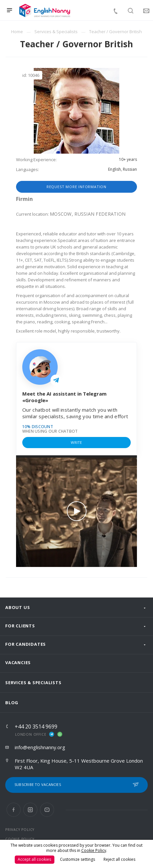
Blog (12, 703)
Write (76, 442)
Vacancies (18, 662)
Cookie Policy (94, 850)
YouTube (47, 810)
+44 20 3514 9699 (36, 727)
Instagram (30, 810)
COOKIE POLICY (20, 839)
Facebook (14, 810)
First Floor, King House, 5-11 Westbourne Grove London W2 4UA (79, 764)
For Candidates (26, 644)
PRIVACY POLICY (20, 830)
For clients (20, 626)
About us (18, 607)
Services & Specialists (33, 683)
